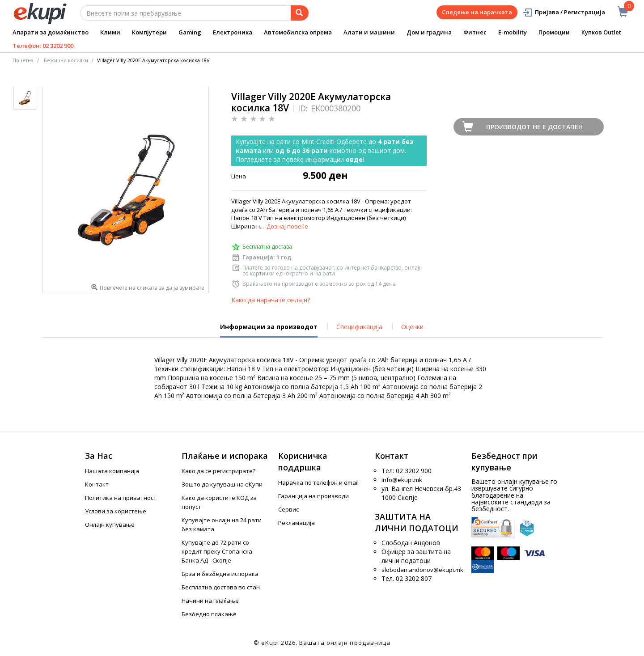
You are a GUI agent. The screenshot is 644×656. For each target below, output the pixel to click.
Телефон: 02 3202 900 (43, 46)
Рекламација (297, 523)
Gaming (190, 32)
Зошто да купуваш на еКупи (222, 484)
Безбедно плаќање (209, 614)
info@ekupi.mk (402, 480)
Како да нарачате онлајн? (271, 300)
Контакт (97, 484)
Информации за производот (269, 330)
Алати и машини (369, 32)
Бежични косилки (66, 60)
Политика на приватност (121, 498)
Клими (110, 32)
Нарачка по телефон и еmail (318, 482)
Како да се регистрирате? (218, 471)
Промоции (554, 32)
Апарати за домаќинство (51, 32)
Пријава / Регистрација (564, 12)
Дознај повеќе (287, 226)
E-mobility (513, 32)
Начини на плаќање (210, 601)
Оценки (412, 327)
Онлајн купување (110, 525)
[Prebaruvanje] (300, 13)
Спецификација (359, 327)
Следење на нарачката (477, 12)
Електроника (233, 32)
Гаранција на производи (314, 496)
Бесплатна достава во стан (221, 587)
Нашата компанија (112, 471)
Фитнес (475, 32)
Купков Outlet (601, 32)
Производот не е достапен (534, 127)
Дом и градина (429, 32)
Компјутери (149, 32)
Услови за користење (116, 511)
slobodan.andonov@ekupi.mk (422, 570)
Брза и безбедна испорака (220, 574)
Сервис (288, 509)
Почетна (23, 60)
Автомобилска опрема (298, 32)
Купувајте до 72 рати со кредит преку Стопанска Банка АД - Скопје (217, 551)
